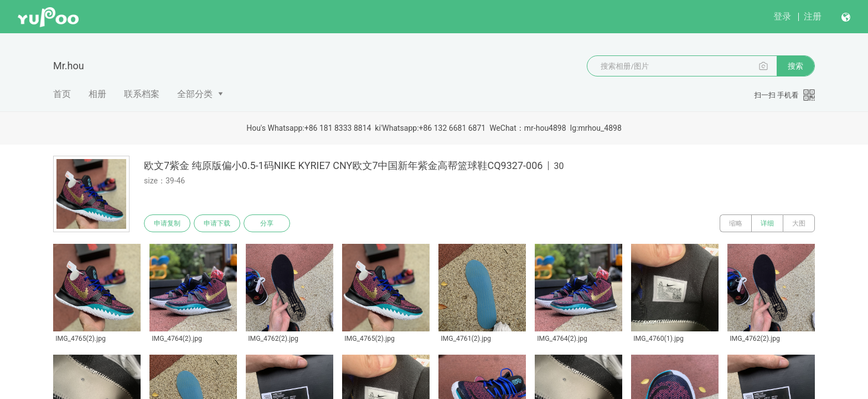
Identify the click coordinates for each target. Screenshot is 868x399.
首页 (62, 94)
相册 (97, 94)
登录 (782, 16)
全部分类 (195, 94)
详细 (767, 223)
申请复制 (167, 223)
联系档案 (142, 94)
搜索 (795, 66)
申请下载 (217, 223)
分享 (267, 223)
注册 (813, 16)
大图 (799, 223)
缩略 (736, 223)
